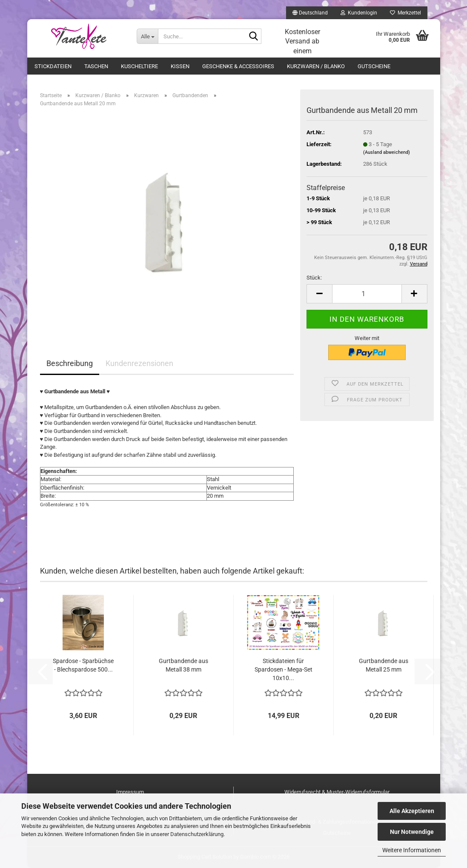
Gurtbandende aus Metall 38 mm (183, 665)
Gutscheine (374, 66)
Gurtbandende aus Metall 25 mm (384, 665)
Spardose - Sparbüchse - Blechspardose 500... (83, 665)
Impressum (130, 792)
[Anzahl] (367, 294)
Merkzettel (405, 13)
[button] (310, 13)
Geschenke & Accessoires (238, 66)
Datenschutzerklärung (197, 834)
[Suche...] (147, 36)
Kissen (180, 66)
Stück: (314, 278)
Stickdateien (53, 66)
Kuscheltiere (139, 66)
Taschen (96, 66)
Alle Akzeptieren (412, 811)
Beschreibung (70, 363)
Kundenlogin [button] (359, 13)
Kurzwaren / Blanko (316, 66)
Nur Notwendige (412, 832)
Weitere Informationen (412, 850)
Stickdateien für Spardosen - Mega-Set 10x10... (284, 669)
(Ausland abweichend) (387, 152)
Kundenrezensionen (139, 363)
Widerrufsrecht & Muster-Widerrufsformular (337, 792)
